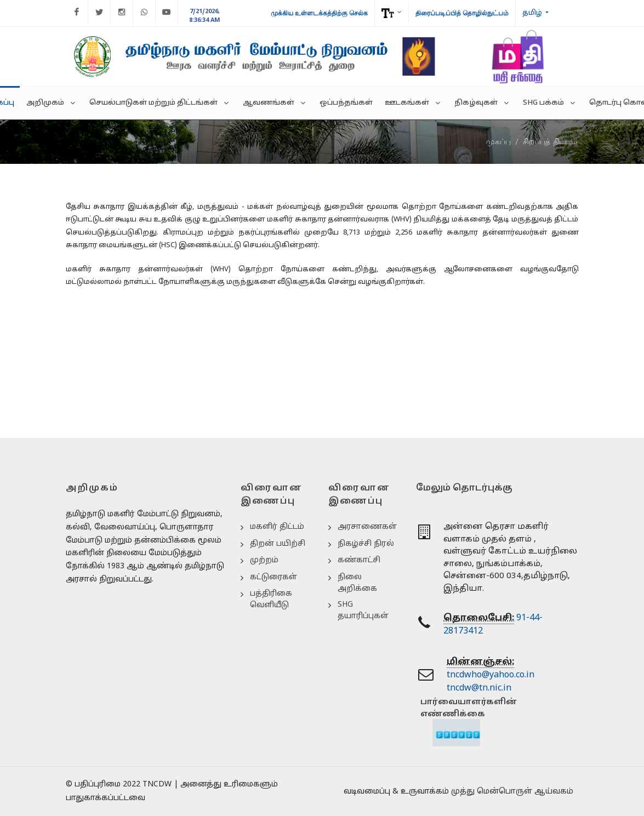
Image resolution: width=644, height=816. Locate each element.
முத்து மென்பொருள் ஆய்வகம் (512, 792)
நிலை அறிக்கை (357, 583)
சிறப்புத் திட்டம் (550, 141)
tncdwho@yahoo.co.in (491, 675)
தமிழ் (533, 13)
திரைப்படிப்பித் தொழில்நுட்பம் (462, 13)
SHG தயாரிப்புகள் (363, 610)
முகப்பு (498, 141)
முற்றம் (264, 560)
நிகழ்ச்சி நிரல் (366, 544)
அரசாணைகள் (367, 527)
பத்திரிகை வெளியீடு (271, 600)
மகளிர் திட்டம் (277, 527)
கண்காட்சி (359, 560)
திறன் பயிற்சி (278, 544)
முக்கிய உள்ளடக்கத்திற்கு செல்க (319, 13)
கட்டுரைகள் (273, 577)
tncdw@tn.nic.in (479, 688)
